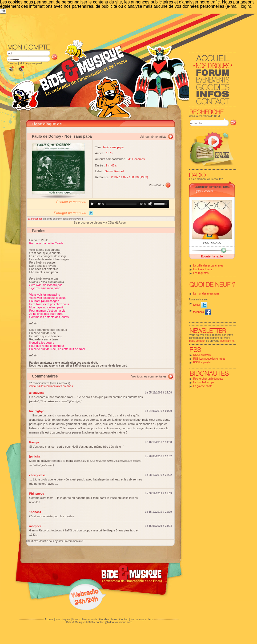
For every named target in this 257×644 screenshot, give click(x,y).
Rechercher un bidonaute (208, 379)
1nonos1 (35, 512)
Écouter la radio (212, 256)
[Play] (93, 204)
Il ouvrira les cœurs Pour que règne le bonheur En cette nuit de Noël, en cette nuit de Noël (57, 346)
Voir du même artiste (153, 137)
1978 (109, 153)
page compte (197, 341)
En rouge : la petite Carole (46, 243)
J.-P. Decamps (135, 159)
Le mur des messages (206, 294)
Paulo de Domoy (47, 136)
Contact (124, 619)
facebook (202, 312)
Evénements (90, 619)
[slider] (121, 204)
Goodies (104, 619)
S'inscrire (12, 63)
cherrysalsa (37, 475)
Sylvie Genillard (204, 191)
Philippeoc (37, 494)
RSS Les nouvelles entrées (209, 359)
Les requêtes (201, 273)
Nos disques (63, 619)
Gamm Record (114, 171)
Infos (114, 619)
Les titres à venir (203, 269)
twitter (200, 305)
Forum (76, 619)
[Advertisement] (99, 54)
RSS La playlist (202, 362)
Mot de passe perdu (31, 63)
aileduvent (37, 393)
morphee (35, 526)
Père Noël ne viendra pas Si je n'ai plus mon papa (46, 287)
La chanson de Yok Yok (208, 187)
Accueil (49, 619)
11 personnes (36, 219)
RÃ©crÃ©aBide (212, 243)
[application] (129, 204)
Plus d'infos (156, 185)
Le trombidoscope (204, 382)
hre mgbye (37, 411)
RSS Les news (202, 355)
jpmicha (35, 456)
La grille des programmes (208, 266)
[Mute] (150, 204)
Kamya (34, 442)
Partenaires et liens (142, 619)
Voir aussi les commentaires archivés (51, 386)
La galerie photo (203, 386)
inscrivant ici (227, 341)
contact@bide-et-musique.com (114, 622)
